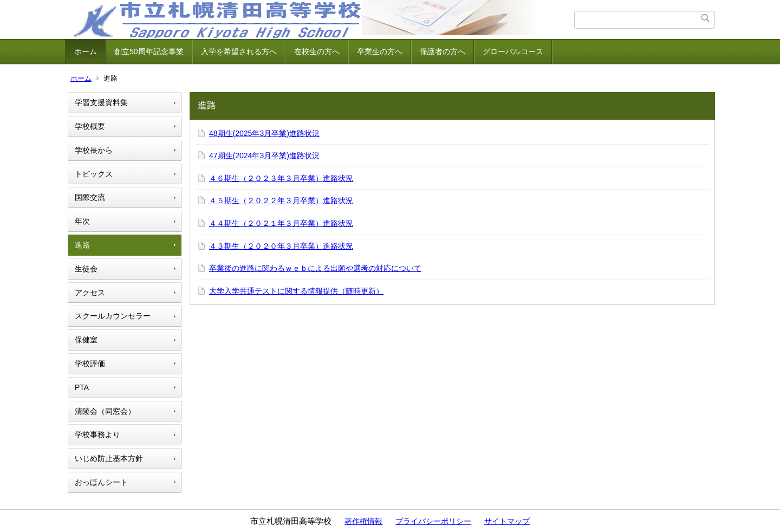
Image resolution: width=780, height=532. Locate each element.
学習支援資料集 (101, 102)
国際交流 (90, 197)
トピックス (94, 174)
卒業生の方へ (380, 51)
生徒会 (86, 269)
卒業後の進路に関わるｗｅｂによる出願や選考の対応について (315, 268)
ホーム (86, 51)
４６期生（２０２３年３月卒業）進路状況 (281, 178)
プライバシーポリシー (433, 521)
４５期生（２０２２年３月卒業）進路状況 (281, 200)
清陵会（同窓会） (105, 411)
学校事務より (97, 434)
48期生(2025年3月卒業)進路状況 (264, 133)
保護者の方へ (443, 51)
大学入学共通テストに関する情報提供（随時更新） (296, 291)
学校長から (94, 150)
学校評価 (90, 364)
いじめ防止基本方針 (109, 458)
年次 (82, 221)
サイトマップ (507, 521)
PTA (82, 387)
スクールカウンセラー (113, 316)
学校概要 (90, 126)
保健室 (86, 340)
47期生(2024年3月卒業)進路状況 (264, 155)
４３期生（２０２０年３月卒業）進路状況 (281, 246)
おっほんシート (101, 482)
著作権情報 (363, 521)
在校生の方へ (317, 51)
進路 (82, 245)
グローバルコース (513, 51)
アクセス (90, 293)
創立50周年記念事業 (149, 51)
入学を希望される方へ (239, 51)
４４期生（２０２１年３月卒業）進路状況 (281, 223)
